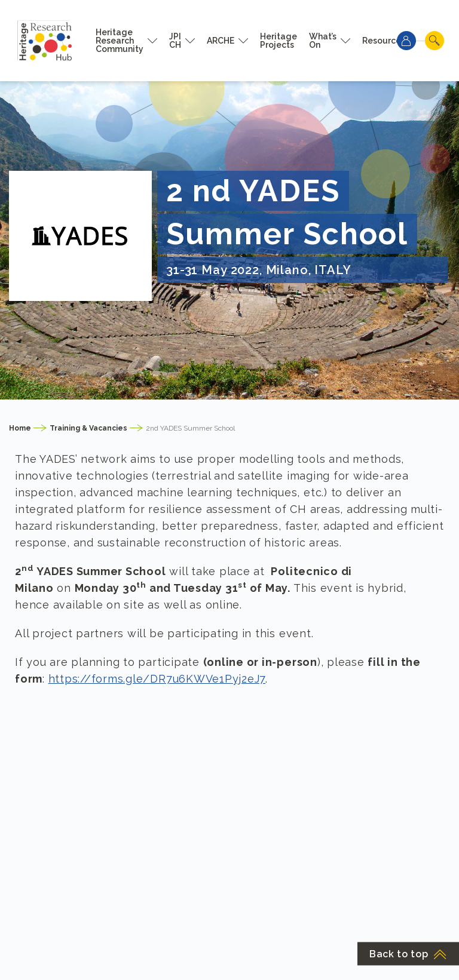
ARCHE (221, 41)
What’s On (323, 41)
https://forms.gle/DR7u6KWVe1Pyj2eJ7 (157, 679)
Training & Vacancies (88, 428)
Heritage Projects (279, 41)
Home (20, 428)
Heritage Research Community (120, 41)
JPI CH (175, 41)
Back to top (408, 954)
